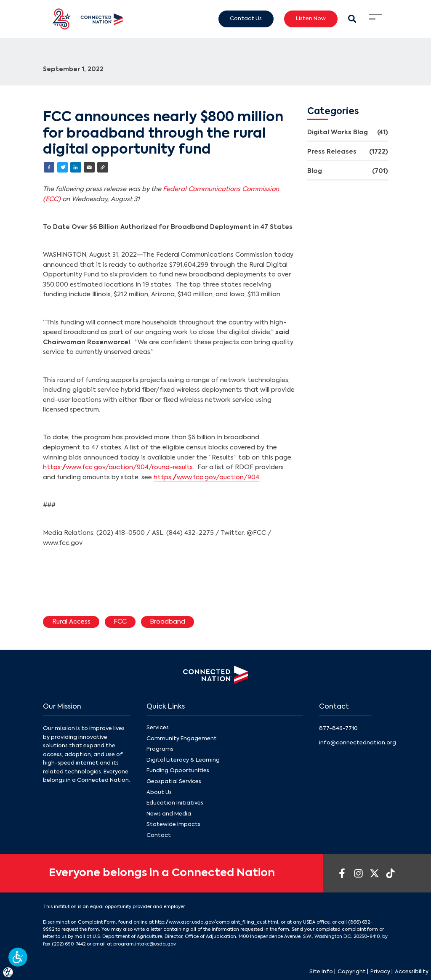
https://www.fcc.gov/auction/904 (206, 478)
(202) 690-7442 (69, 944)
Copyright (352, 972)
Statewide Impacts (173, 825)
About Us (159, 793)
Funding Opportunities (178, 771)
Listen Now (311, 19)
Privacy (380, 972)
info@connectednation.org (358, 743)
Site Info (321, 972)
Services (158, 728)
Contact (159, 835)
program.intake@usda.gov (144, 944)
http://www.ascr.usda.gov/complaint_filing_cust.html (217, 922)
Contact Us (246, 19)
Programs (160, 749)
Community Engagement (182, 739)
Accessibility (412, 972)
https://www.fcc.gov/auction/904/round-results (118, 467)
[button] (18, 957)
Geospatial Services (174, 782)
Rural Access (71, 622)
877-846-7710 (338, 729)
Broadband (168, 622)
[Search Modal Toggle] (352, 19)
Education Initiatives (175, 803)
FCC (120, 622)
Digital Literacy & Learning (183, 760)
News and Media (169, 814)
